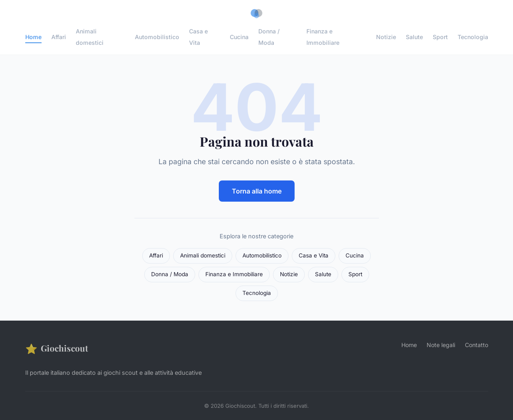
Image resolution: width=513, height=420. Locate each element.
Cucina (239, 37)
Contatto (477, 345)
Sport (440, 37)
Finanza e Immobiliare (323, 37)
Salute (414, 37)
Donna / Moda (269, 37)
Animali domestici (90, 37)
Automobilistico (157, 37)
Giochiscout (57, 349)
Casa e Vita (198, 37)
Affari (59, 37)
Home (33, 37)
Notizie (386, 37)
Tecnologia (473, 37)
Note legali (441, 345)
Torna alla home (257, 191)
